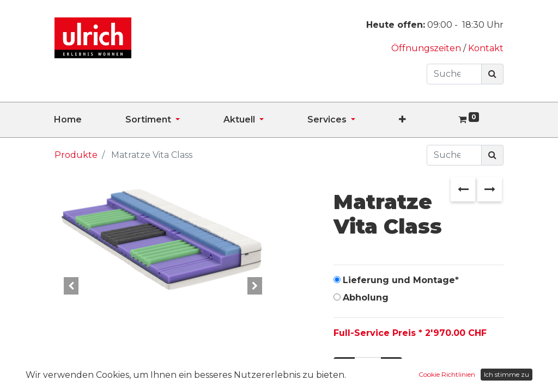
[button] (424, 120)
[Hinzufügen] (392, 367)
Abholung (366, 298)
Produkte (76, 155)
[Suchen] (492, 74)
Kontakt (486, 48)
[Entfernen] (344, 367)
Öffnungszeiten (427, 48)
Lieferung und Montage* (401, 280)
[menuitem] (90, 120)
